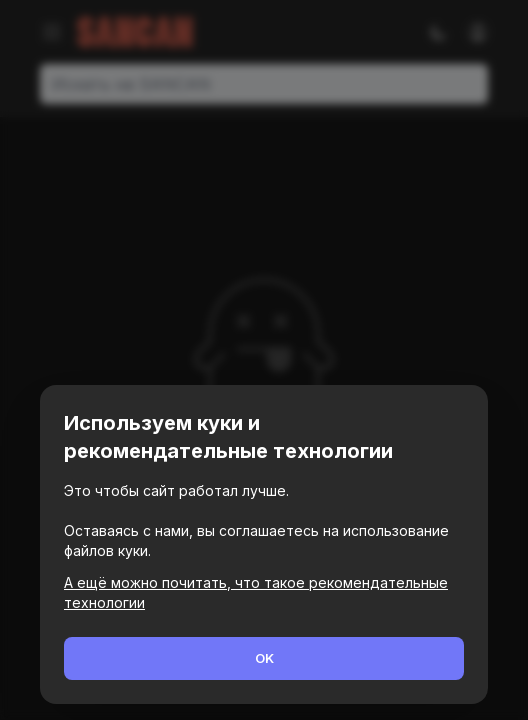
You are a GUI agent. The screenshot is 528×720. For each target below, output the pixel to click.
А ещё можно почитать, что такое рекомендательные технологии (256, 592)
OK (264, 658)
